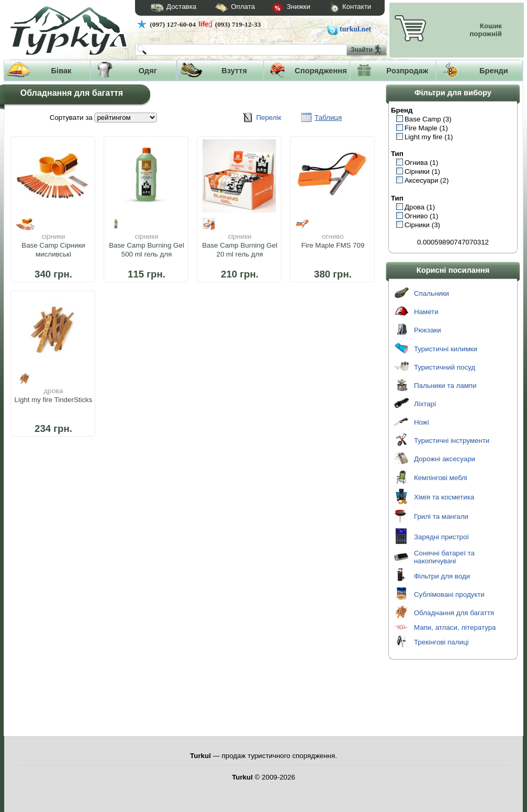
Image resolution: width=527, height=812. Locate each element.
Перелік (268, 118)
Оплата (226, 8)
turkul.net (355, 29)
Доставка (170, 8)
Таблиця (328, 118)
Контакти (341, 8)
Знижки (283, 8)
